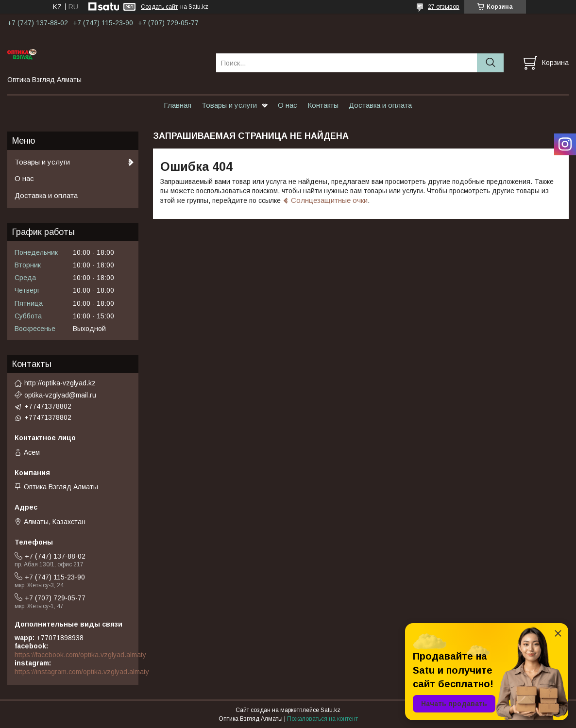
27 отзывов (444, 7)
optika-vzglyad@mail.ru (60, 395)
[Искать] (490, 63)
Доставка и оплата (380, 105)
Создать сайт (159, 7)
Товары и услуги (229, 105)
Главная (178, 105)
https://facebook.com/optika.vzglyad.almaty (80, 655)
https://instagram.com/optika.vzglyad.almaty (82, 672)
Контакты (323, 105)
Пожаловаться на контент (322, 719)
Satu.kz (330, 710)
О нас (288, 105)
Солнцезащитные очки (329, 200)
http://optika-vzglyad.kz (60, 383)
